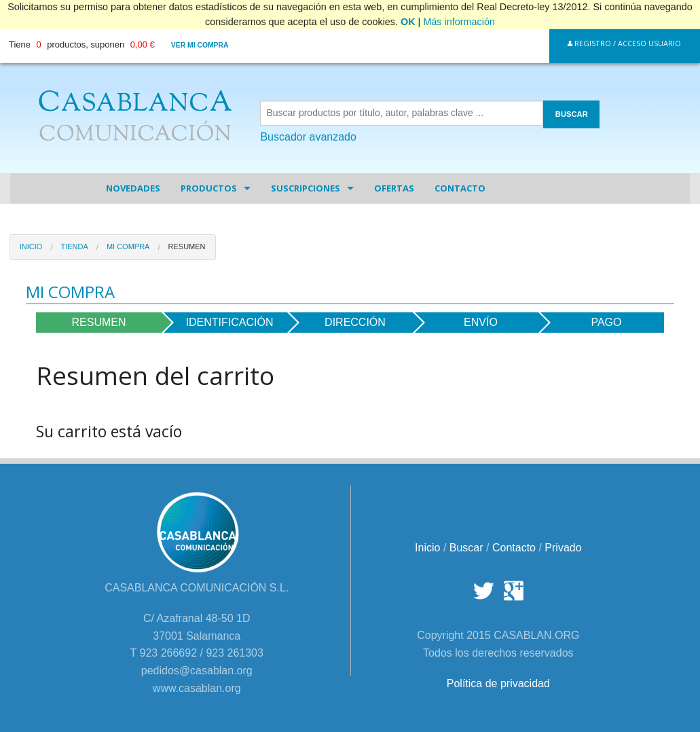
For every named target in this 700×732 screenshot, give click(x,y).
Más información (459, 22)
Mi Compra (128, 246)
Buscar (466, 548)
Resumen (187, 246)
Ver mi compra (200, 45)
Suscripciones (306, 188)
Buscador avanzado (308, 137)
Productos (209, 188)
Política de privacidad (498, 683)
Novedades (133, 188)
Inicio (31, 246)
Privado (563, 548)
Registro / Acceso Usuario (624, 43)
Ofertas (394, 188)
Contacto (460, 188)
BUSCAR (572, 114)
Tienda (74, 246)
